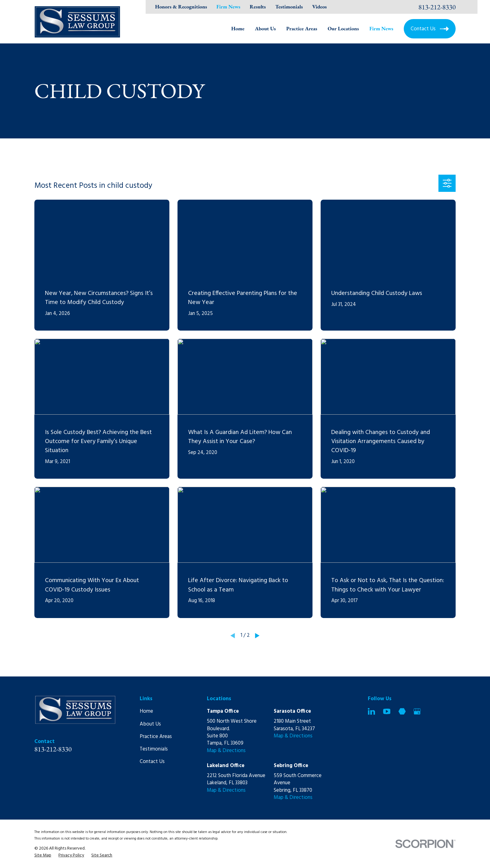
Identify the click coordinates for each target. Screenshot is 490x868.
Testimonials (289, 7)
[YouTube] (387, 711)
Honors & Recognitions (181, 7)
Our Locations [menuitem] (343, 28)
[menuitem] (43, 855)
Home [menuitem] (238, 28)
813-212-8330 (437, 7)
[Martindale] (402, 711)
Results (258, 7)
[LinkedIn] (371, 711)
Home (146, 711)
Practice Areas (156, 737)
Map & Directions (226, 751)
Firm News (228, 7)
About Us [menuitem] (265, 28)
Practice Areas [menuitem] (302, 28)
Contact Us (152, 762)
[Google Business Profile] (417, 711)
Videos (319, 7)
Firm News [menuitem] (381, 28)
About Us (150, 724)
